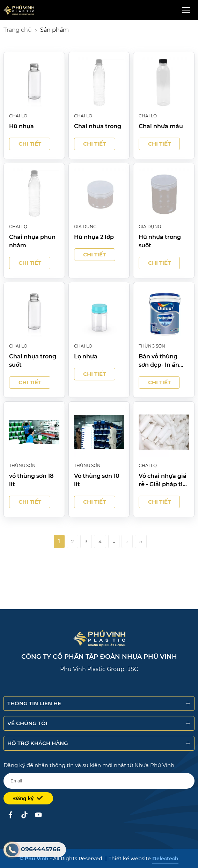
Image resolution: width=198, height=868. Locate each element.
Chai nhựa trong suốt (33, 361)
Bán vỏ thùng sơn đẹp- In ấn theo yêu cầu (159, 361)
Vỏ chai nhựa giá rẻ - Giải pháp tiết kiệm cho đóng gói (164, 481)
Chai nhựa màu (161, 126)
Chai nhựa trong (98, 126)
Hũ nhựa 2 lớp (94, 237)
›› (141, 541)
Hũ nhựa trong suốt (160, 241)
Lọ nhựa (86, 356)
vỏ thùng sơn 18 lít (31, 480)
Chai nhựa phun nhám (32, 241)
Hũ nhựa (21, 126)
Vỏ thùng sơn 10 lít (97, 480)
